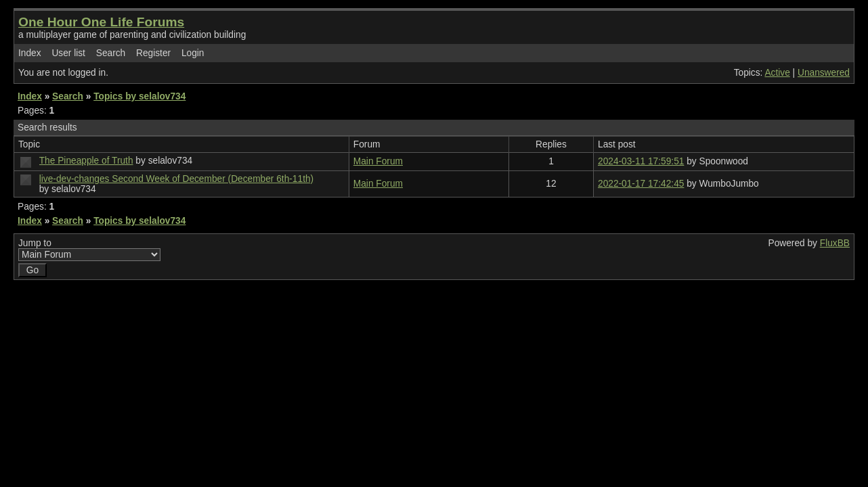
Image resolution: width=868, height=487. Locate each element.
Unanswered (824, 73)
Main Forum (378, 161)
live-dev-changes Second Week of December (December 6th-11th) (176, 179)
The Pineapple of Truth (86, 161)
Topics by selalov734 (139, 96)
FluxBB (835, 243)
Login (193, 53)
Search (111, 53)
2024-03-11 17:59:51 (641, 161)
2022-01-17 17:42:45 (641, 184)
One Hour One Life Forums (101, 22)
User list (68, 53)
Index (30, 53)
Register (153, 53)
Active (777, 73)
